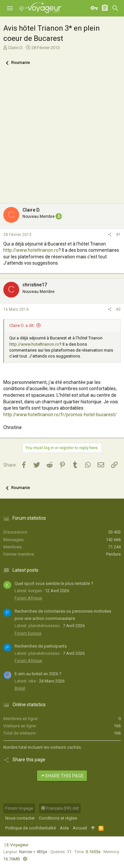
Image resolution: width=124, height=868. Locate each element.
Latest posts (25, 570)
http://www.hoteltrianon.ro (31, 250)
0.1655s (93, 852)
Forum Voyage (19, 808)
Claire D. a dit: (22, 325)
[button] (10, 8)
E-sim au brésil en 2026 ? (38, 674)
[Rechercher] (115, 8)
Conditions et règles (58, 818)
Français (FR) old (60, 808)
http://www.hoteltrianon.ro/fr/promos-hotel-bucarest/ (60, 415)
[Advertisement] (62, 139)
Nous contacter (20, 818)
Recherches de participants (41, 646)
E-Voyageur (18, 845)
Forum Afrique (28, 598)
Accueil (80, 828)
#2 (118, 309)
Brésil (20, 688)
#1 (118, 235)
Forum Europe (28, 633)
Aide (64, 828)
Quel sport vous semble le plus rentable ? (54, 583)
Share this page (62, 776)
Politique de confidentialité (31, 828)
